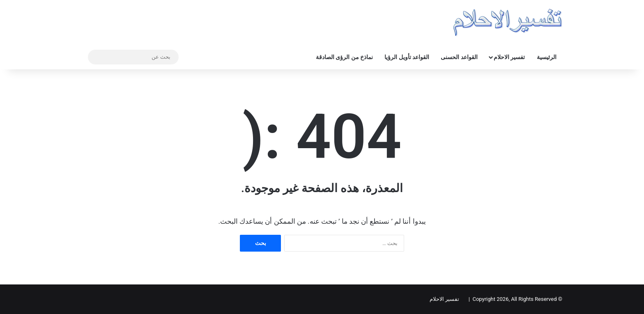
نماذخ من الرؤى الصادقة (344, 57)
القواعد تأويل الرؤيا (407, 57)
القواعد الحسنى (459, 57)
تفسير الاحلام (509, 57)
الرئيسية (547, 57)
